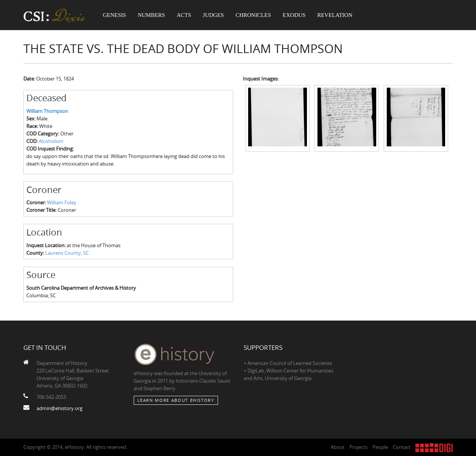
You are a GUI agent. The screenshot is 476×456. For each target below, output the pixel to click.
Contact (402, 447)
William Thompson (47, 111)
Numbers (152, 15)
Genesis (114, 15)
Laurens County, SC (67, 253)
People (380, 447)
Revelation (335, 15)
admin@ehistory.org (59, 408)
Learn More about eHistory (176, 400)
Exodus (294, 15)
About (338, 447)
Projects (359, 447)
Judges (214, 15)
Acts (184, 15)
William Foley (62, 202)
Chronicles (253, 15)
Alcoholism (51, 141)
